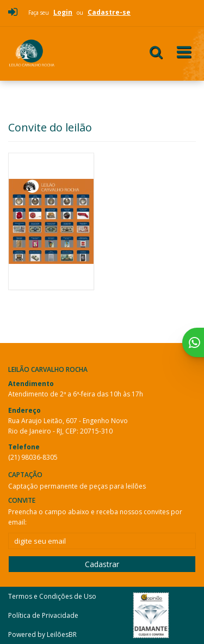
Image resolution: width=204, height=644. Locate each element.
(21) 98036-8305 (33, 457)
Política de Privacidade (43, 615)
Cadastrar (102, 564)
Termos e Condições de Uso (52, 596)
